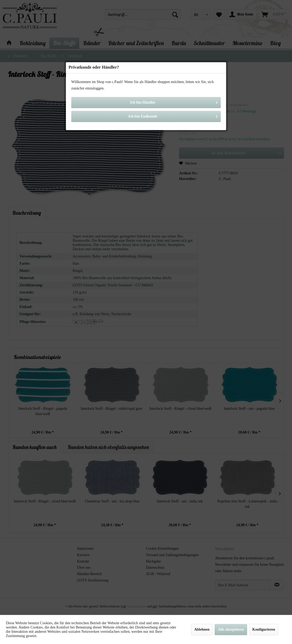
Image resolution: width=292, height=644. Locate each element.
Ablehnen (202, 629)
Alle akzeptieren (231, 629)
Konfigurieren (264, 629)
